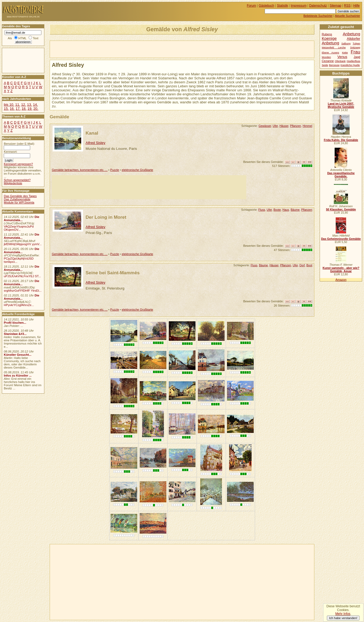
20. (36, 109)
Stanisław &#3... (15, 334)
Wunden (326, 57)
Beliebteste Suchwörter (318, 16)
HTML (22, 38)
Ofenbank (340, 61)
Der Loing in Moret (106, 217)
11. (18, 105)
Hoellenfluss (353, 61)
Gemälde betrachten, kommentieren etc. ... (80, 170)
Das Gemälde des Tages (20, 196)
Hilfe (357, 6)
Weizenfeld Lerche (334, 48)
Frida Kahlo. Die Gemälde (341, 140)
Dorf (302, 265)
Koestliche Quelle (350, 65)
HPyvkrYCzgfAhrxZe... (19, 305)
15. (6, 109)
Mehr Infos (343, 614)
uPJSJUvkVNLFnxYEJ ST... (22, 276)
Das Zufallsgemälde (17, 199)
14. (35, 105)
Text (36, 38)
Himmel (307, 126)
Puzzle (115, 170)
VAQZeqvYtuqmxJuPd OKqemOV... (19, 228)
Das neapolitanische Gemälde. (341, 175)
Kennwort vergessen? (18, 164)
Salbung (346, 44)
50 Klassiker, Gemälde (341, 209)
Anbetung (330, 43)
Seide (325, 65)
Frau (355, 52)
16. (12, 109)
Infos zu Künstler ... (18, 375)
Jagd (357, 57)
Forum (251, 6)
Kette (345, 53)
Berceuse (334, 65)
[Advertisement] (112, 49)
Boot (309, 265)
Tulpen (357, 44)
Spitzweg (355, 48)
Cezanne (328, 61)
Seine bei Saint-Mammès (113, 273)
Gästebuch (267, 6)
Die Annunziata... (21, 218)
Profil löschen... (15, 323)
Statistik (283, 6)
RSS (347, 6)
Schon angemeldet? (17, 180)
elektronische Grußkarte (138, 170)
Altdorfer (354, 39)
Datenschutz (318, 6)
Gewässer (265, 126)
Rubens (327, 34)
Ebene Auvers (330, 53)
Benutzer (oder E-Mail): (19, 144)
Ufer (275, 126)
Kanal (92, 133)
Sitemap (335, 6)
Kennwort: (11, 152)
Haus (286, 210)
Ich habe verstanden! (343, 618)
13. (29, 105)
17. (18, 109)
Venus (342, 57)
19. (30, 109)
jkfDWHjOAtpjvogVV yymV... (23, 244)
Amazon (341, 280)
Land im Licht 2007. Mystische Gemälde (341, 105)
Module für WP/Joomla (19, 202)
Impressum (299, 6)
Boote (277, 210)
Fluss (262, 210)
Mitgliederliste (13, 183)
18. (24, 109)
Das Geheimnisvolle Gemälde (341, 239)
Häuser (284, 126)
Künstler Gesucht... (17, 355)
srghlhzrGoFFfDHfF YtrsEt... (23, 291)
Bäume (295, 210)
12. (24, 105)
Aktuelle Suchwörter (347, 16)
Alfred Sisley (96, 143)
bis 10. (9, 105)
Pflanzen (295, 126)
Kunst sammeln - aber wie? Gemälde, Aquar (341, 269)
